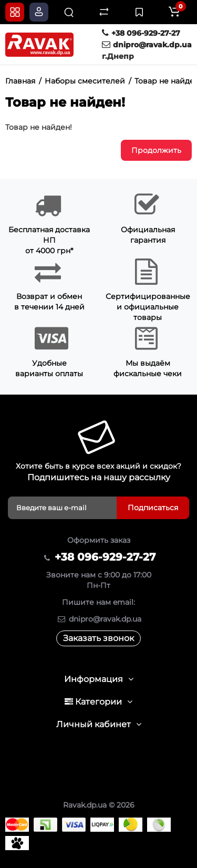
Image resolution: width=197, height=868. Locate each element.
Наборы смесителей (85, 81)
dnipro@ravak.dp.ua (147, 45)
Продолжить (156, 150)
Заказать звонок (98, 638)
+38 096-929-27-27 (141, 33)
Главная (20, 81)
